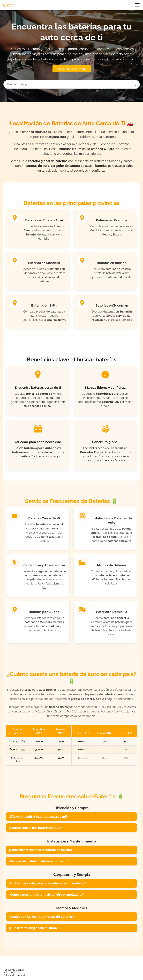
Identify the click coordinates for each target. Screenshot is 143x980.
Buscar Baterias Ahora (72, 69)
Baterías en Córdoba (112, 220)
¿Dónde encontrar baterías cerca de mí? (38, 816)
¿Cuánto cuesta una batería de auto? (35, 828)
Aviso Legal (10, 973)
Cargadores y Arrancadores (44, 565)
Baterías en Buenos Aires (44, 220)
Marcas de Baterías (112, 565)
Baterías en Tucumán (112, 305)
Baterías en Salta (44, 305)
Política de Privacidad (16, 975)
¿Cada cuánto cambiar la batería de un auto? (41, 850)
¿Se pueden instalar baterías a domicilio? (39, 861)
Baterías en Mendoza (44, 263)
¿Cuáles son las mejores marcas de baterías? (41, 917)
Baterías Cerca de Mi (44, 518)
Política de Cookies (14, 970)
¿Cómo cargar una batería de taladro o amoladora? (46, 895)
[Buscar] (133, 83)
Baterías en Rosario (112, 263)
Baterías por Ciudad (44, 612)
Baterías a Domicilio (112, 612)
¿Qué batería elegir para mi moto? (34, 928)
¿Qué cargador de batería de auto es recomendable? (47, 883)
